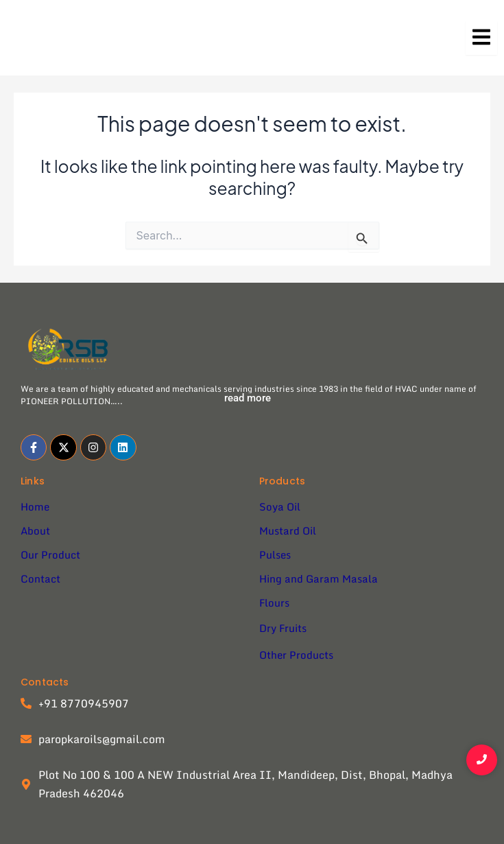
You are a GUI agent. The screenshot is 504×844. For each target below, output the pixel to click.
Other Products (296, 655)
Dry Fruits (283, 628)
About (35, 530)
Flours (274, 602)
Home (35, 506)
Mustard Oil (288, 530)
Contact (40, 578)
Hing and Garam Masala (319, 578)
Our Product (50, 554)
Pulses (275, 554)
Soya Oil (280, 506)
